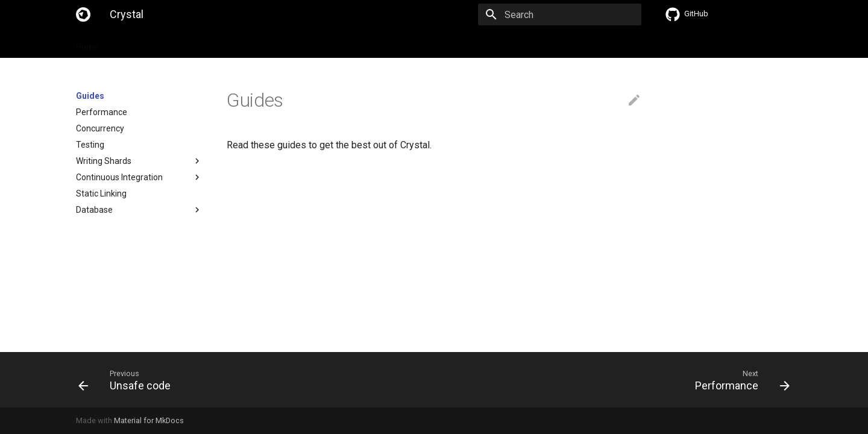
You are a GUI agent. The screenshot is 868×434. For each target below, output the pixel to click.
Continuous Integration (119, 177)
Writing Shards (104, 161)
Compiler (316, 43)
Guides (193, 43)
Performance (102, 112)
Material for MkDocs (149, 420)
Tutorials (238, 43)
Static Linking (101, 193)
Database (94, 210)
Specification (139, 43)
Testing (90, 145)
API (277, 43)
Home (87, 43)
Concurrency (100, 128)
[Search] (571, 14)
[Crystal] (83, 14)
